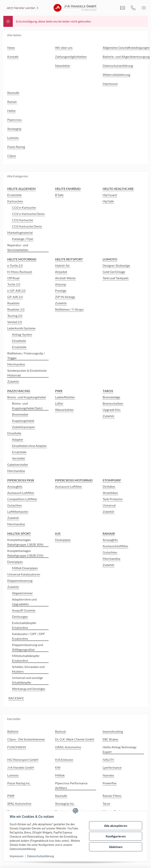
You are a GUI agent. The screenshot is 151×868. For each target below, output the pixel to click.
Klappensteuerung (20, 580)
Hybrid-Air (62, 265)
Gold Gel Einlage (114, 272)
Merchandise (16, 364)
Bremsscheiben (113, 403)
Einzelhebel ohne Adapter (29, 446)
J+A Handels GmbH (21, 767)
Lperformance (112, 767)
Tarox (106, 803)
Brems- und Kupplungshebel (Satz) (27, 406)
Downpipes (15, 562)
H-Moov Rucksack (20, 272)
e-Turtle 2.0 (15, 265)
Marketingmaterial (20, 232)
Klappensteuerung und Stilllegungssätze (28, 647)
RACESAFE (16, 698)
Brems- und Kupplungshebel (27, 397)
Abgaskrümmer (22, 593)
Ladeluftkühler (65, 397)
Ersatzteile (14, 195)
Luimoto (13, 775)
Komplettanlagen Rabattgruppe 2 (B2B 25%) (25, 553)
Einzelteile (19, 341)
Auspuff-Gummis (24, 610)
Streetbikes (110, 493)
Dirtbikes (109, 486)
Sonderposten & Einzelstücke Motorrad (27, 373)
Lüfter (59, 403)
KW (58, 767)
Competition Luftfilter (22, 499)
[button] (146, 810)
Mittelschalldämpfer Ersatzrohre (26, 658)
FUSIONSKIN (17, 747)
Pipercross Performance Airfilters (71, 785)
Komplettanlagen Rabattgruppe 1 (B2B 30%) (25, 542)
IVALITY (108, 760)
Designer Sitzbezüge (116, 265)
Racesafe (61, 796)
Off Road (13, 278)
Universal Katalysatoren (24, 574)
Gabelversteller (18, 464)
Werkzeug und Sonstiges (29, 689)
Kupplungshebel (23, 421)
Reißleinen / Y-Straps (69, 309)
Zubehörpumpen (23, 427)
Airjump (61, 284)
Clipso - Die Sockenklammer (26, 739)
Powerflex (110, 783)
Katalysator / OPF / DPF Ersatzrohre (29, 636)
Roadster (13, 303)
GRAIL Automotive (68, 747)
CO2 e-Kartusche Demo (28, 214)
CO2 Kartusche (23, 220)
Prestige (61, 290)
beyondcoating (113, 731)
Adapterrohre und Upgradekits (24, 602)
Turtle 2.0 (14, 284)
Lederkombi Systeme (21, 328)
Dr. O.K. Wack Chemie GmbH (75, 739)
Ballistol (13, 731)
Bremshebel (20, 414)
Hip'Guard (110, 195)
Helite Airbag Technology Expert (120, 749)
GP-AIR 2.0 (15, 297)
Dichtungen (20, 617)
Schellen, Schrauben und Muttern (28, 669)
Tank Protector (113, 499)
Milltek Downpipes (25, 568)
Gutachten (15, 505)
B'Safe (59, 195)
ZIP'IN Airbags (65, 297)
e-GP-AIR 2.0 (16, 290)
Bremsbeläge (111, 397)
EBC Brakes (110, 739)
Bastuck (60, 731)
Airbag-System (22, 334)
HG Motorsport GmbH (23, 760)
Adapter (18, 439)
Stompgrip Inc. (65, 803)
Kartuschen (15, 201)
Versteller (19, 458)
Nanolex (108, 775)
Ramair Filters (112, 796)
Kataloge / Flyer (23, 239)
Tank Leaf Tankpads (116, 278)
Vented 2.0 (15, 322)
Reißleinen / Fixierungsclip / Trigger (26, 356)
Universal (109, 505)
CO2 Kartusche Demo (27, 226)
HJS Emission (64, 760)
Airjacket (61, 272)
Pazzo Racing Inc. (19, 783)
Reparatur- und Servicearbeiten (18, 247)
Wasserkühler (64, 410)
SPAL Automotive (19, 803)
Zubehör (13, 381)
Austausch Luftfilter (21, 493)
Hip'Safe (108, 201)
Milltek (60, 775)
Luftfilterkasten (18, 511)
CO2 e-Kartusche (24, 207)
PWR (11, 796)
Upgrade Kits (112, 410)
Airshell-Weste (65, 278)
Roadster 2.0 (16, 309)
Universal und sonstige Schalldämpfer (27, 680)
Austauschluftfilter (115, 546)
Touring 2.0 (15, 316)
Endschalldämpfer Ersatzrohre (24, 625)
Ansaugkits (15, 486)
